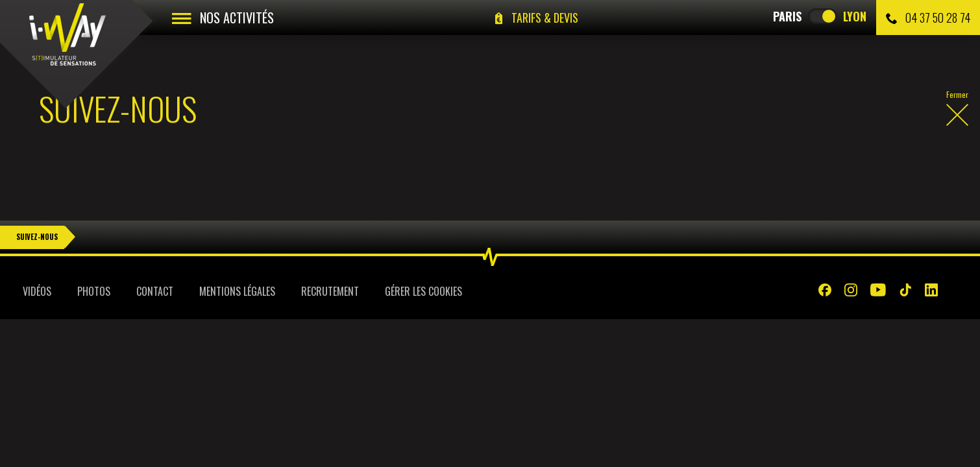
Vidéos (37, 261)
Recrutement (330, 261)
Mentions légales (237, 261)
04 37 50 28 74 (928, 18)
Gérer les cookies (423, 261)
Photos (94, 261)
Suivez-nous (37, 207)
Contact (155, 261)
